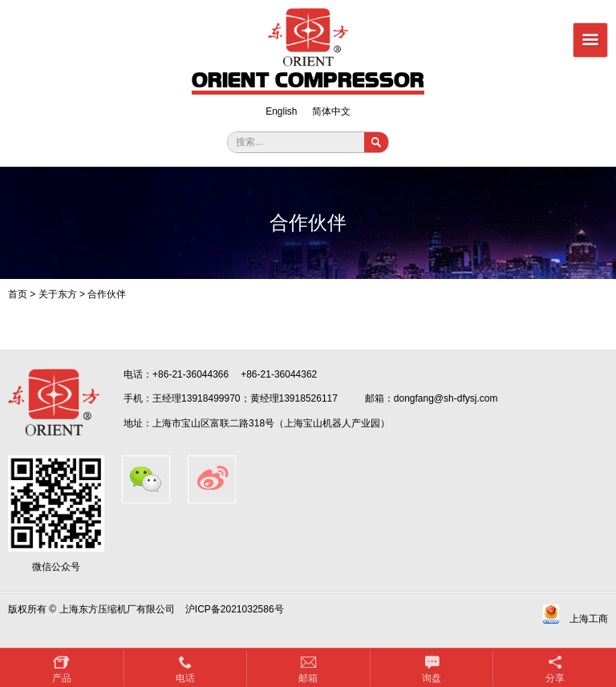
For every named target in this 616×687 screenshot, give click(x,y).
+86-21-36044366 (190, 374)
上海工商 (589, 619)
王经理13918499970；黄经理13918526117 (245, 398)
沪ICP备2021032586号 (235, 609)
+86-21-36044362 (279, 374)
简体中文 (331, 111)
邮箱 (308, 678)
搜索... (249, 142)
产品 (62, 678)
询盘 (432, 678)
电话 (185, 678)
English (281, 111)
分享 (555, 678)
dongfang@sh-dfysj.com (446, 398)
